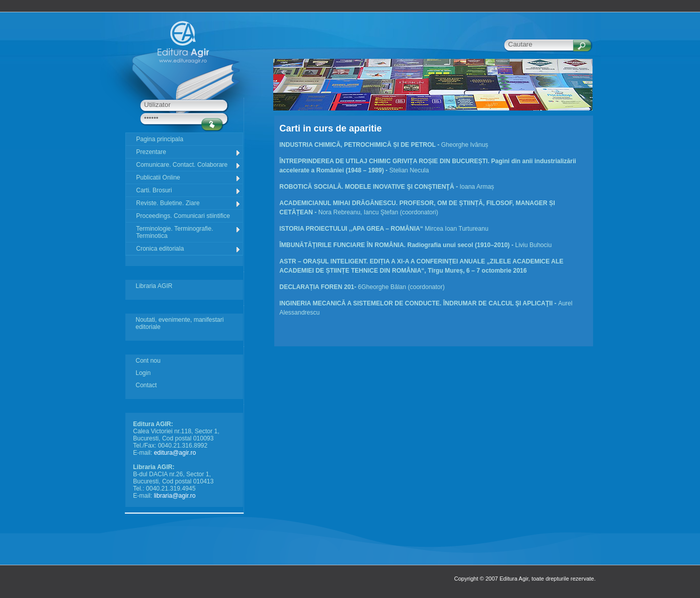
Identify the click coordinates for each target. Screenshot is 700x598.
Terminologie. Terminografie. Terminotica (189, 232)
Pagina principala (160, 139)
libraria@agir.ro (175, 496)
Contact (146, 385)
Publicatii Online (189, 178)
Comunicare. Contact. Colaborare (189, 165)
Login (143, 373)
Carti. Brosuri (189, 191)
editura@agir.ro (175, 453)
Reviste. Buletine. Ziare (189, 203)
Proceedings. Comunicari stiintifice (183, 216)
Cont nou (148, 361)
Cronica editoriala (189, 249)
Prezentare (189, 152)
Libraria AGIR (154, 286)
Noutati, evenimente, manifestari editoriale (180, 323)
